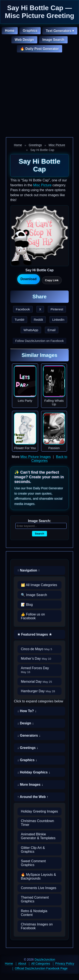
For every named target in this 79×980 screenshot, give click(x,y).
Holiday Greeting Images (39, 811)
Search (39, 534)
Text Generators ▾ (60, 31)
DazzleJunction (45, 959)
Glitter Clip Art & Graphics (33, 850)
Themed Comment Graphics (35, 899)
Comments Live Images (39, 888)
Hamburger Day (38, 691)
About (22, 964)
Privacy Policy (65, 964)
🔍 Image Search (34, 595)
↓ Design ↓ (25, 723)
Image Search (53, 40)
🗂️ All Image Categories (39, 585)
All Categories (41, 964)
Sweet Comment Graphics (33, 863)
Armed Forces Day (35, 670)
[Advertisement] (39, 95)
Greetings (35, 145)
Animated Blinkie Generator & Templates (38, 836)
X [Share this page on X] (40, 309)
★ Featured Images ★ (35, 634)
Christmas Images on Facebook (37, 926)
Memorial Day (36, 682)
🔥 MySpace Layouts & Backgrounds (38, 877)
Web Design (24, 40)
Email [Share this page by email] (52, 330)
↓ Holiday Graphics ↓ (34, 772)
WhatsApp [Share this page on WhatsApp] (31, 330)
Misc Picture (57, 145)
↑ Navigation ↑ (29, 570)
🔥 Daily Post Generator (39, 49)
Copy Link (52, 280)
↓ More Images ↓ (30, 785)
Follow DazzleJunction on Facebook (39, 341)
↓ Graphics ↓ (27, 760)
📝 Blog (27, 605)
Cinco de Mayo (36, 649)
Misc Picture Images (36, 457)
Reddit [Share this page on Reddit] (38, 320)
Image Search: (39, 521)
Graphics (30, 31)
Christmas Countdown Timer (37, 823)
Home (10, 31)
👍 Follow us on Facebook (33, 616)
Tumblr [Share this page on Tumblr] (19, 320)
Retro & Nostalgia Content (34, 913)
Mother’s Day (36, 659)
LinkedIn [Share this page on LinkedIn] (58, 320)
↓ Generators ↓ (29, 735)
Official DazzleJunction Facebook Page (41, 968)
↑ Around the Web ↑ (33, 797)
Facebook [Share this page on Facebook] (23, 309)
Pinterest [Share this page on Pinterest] (57, 309)
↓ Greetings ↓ (28, 748)
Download (28, 279)
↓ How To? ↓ (27, 711)
